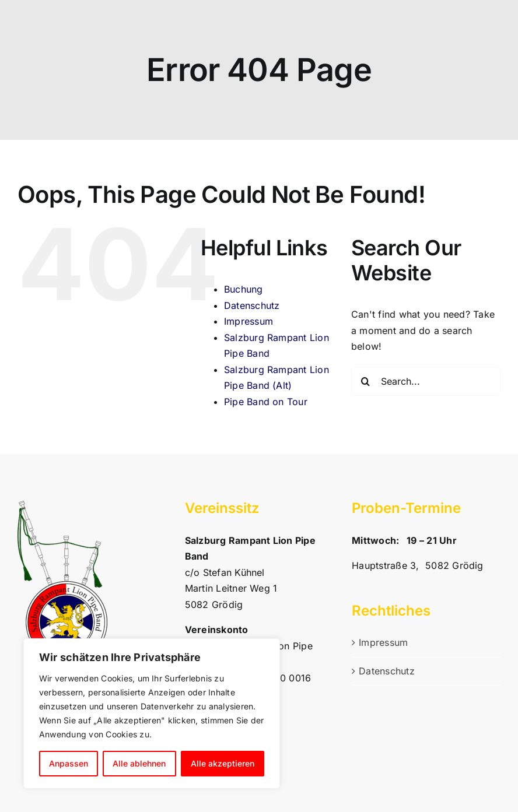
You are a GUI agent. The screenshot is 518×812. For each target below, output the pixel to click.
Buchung (244, 289)
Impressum (249, 321)
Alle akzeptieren (223, 763)
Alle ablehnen (139, 763)
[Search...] (426, 381)
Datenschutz (252, 305)
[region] (152, 713)
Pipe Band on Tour (266, 402)
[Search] (366, 381)
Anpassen (69, 763)
